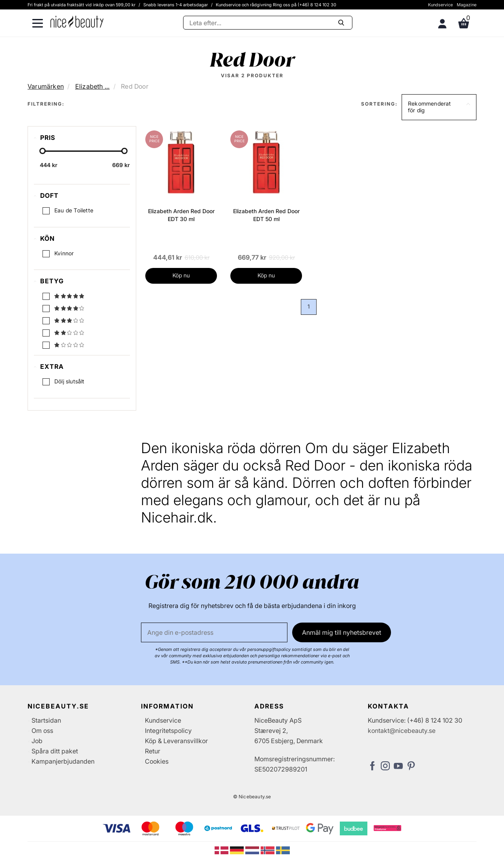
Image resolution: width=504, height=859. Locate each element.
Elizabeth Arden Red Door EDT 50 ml (266, 215)
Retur (153, 751)
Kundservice (440, 5)
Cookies (157, 761)
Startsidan (46, 720)
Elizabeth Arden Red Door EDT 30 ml (181, 215)
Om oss (42, 731)
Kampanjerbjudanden (63, 761)
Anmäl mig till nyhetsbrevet (342, 632)
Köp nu (181, 275)
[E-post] (214, 632)
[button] (439, 107)
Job (37, 741)
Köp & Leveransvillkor (176, 741)
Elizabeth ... (93, 86)
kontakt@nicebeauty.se (402, 731)
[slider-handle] (43, 151)
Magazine (467, 5)
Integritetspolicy (168, 731)
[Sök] (268, 23)
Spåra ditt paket (55, 751)
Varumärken (46, 86)
